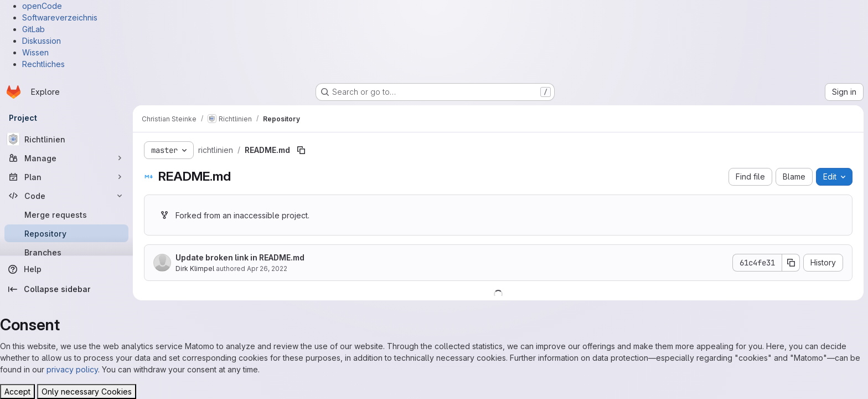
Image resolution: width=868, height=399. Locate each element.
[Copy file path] (301, 150)
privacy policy (72, 369)
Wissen (35, 52)
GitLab (33, 29)
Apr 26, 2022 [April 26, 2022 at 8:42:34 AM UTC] (267, 268)
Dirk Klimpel (195, 268)
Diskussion (42, 41)
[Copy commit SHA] (791, 263)
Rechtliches (43, 64)
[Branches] (66, 252)
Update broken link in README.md (240, 257)
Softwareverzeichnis (60, 17)
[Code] (66, 196)
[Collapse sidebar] (66, 289)
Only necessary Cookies (87, 392)
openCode (42, 6)
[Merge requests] (66, 214)
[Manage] (66, 158)
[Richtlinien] (66, 139)
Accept (17, 392)
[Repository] (66, 233)
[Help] (66, 269)
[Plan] (66, 177)
